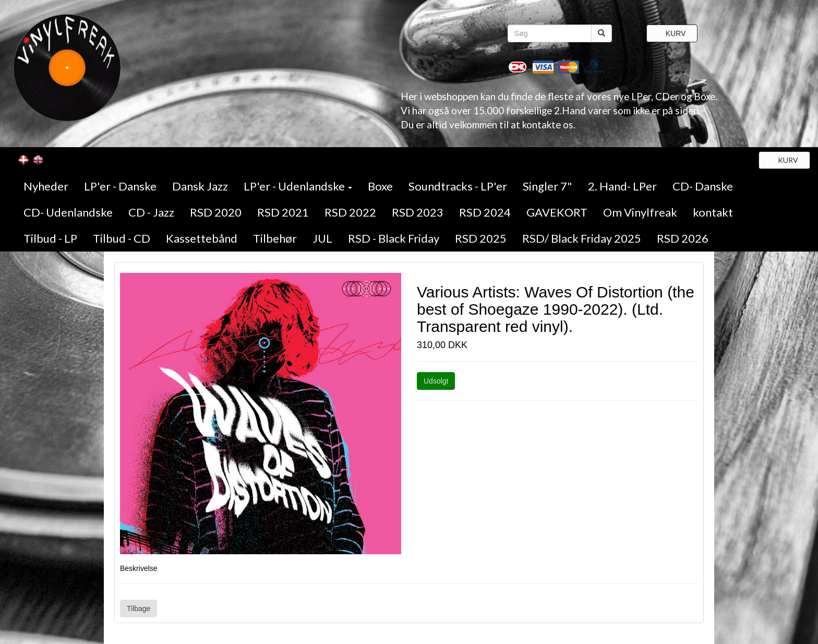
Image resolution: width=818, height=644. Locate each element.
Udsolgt (436, 381)
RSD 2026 (683, 238)
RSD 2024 (485, 212)
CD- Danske (703, 186)
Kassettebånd (202, 238)
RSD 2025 (481, 238)
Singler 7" (548, 186)
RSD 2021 (283, 212)
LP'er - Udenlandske (298, 186)
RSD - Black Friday (394, 238)
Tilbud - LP (50, 238)
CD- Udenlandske (68, 212)
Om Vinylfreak (640, 212)
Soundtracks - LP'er (458, 186)
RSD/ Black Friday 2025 (582, 238)
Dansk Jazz (200, 186)
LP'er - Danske (120, 186)
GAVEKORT (557, 212)
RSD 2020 (216, 212)
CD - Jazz (151, 212)
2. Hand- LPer (622, 186)
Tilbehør (275, 238)
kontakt (713, 212)
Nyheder (46, 186)
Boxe (380, 186)
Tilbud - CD (122, 238)
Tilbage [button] (139, 609)
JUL (322, 238)
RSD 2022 (350, 212)
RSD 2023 (418, 212)
